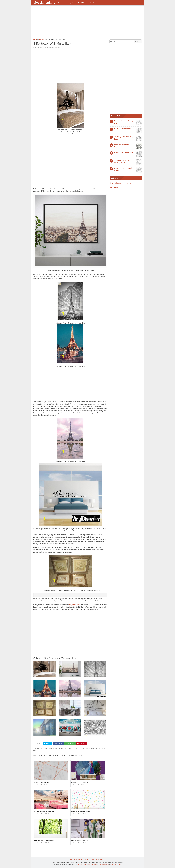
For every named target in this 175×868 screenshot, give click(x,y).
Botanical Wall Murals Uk (80, 840)
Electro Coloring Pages (122, 129)
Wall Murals (83, 3)
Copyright (86, 859)
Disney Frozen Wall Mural (80, 782)
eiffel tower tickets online (86, 749)
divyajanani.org (44, 3)
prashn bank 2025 (115, 864)
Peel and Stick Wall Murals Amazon (47, 840)
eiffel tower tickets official (69, 749)
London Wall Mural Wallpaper (44, 811)
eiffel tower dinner (43, 749)
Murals (92, 3)
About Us (102, 859)
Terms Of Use (94, 859)
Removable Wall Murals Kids (81, 811)
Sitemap (72, 859)
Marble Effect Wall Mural (43, 782)
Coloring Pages (71, 3)
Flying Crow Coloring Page (124, 152)
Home (60, 3)
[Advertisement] (87, 23)
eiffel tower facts (55, 749)
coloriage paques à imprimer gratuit (98, 864)
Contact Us (79, 859)
